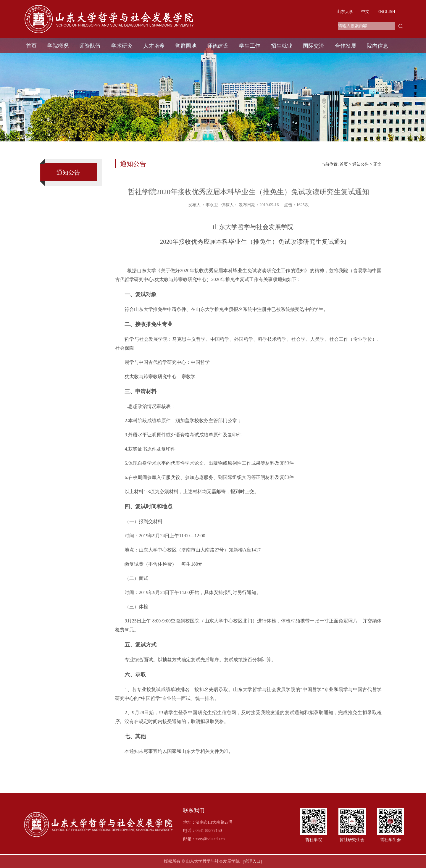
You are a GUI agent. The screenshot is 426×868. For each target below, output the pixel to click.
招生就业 (282, 46)
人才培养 (154, 46)
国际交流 (314, 46)
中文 (365, 12)
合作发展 (346, 46)
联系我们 (194, 810)
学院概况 (58, 46)
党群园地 (186, 46)
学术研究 (122, 46)
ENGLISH (386, 12)
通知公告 (361, 164)
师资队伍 (90, 46)
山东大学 (345, 12)
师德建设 (218, 46)
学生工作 (250, 46)
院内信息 (377, 46)
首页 (31, 46)
